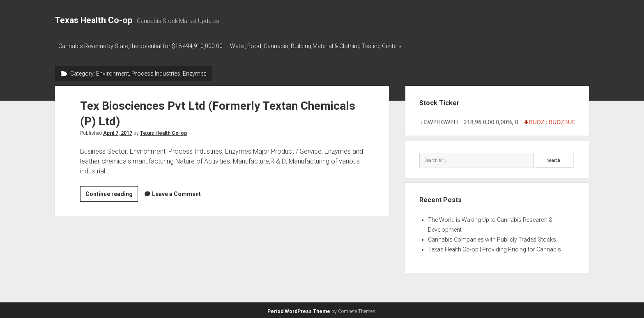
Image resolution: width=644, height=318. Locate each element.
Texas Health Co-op (94, 20)
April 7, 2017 (118, 131)
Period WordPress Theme (299, 310)
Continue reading (112, 193)
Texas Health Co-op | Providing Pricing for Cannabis (494, 248)
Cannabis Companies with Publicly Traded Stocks (492, 238)
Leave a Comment (176, 192)
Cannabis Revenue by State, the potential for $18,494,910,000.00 (140, 46)
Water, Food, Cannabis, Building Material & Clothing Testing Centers (319, 46)
